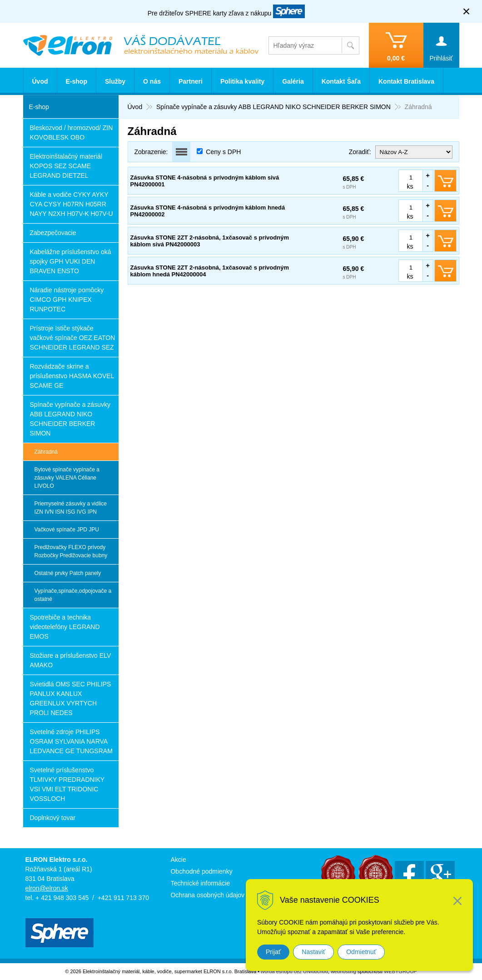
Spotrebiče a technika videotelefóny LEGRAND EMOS (65, 627)
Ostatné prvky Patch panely (68, 573)
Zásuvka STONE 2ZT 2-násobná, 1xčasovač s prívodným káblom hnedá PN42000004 (210, 271)
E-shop (77, 81)
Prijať (273, 952)
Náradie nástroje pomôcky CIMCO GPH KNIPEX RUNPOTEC (67, 300)
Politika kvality (242, 81)
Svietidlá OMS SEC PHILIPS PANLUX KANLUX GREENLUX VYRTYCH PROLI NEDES (71, 698)
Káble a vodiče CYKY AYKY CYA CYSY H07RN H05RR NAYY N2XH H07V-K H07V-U (72, 204)
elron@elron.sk (47, 888)
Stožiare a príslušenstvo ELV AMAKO (71, 660)
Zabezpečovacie (53, 233)
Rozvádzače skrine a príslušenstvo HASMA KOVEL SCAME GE (72, 376)
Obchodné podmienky (201, 871)
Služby (115, 81)
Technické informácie (200, 883)
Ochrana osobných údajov (207, 895)
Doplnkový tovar (53, 818)
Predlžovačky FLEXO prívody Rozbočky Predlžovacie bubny (71, 551)
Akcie (178, 860)
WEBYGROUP (400, 971)
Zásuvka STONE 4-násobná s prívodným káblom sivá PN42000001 (205, 181)
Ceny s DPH (223, 152)
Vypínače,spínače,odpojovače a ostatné (73, 595)
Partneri (191, 81)
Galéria (293, 81)
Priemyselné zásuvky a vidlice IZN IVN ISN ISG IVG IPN (71, 508)
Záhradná (46, 452)
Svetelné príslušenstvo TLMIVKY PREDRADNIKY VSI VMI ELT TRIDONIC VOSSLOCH (67, 784)
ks (410, 186)
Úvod (40, 81)
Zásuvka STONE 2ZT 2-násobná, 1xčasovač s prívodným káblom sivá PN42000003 (210, 241)
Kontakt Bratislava (406, 81)
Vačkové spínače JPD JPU (67, 530)
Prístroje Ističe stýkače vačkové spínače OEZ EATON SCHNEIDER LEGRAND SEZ (73, 338)
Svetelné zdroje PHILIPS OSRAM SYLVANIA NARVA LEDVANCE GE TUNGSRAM (71, 741)
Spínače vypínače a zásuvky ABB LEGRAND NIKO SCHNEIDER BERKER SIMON (70, 419)
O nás (152, 81)
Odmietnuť (361, 952)
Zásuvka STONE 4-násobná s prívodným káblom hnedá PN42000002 (208, 211)
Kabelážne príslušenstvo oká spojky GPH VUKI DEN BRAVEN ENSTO (71, 261)
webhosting (343, 971)
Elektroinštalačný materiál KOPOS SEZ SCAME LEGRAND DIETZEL (66, 166)
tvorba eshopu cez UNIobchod (294, 971)
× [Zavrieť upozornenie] (467, 11)
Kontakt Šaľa (341, 81)
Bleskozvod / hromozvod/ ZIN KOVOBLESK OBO (72, 132)
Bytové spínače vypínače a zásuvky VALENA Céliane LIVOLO (67, 478)
